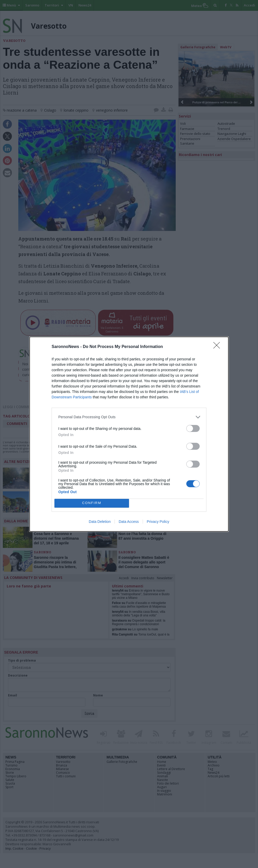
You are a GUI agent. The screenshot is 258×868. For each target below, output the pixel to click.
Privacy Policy (158, 522)
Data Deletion (100, 522)
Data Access (129, 522)
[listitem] (129, 417)
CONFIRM (92, 503)
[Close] (218, 347)
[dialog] (129, 434)
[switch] (193, 428)
